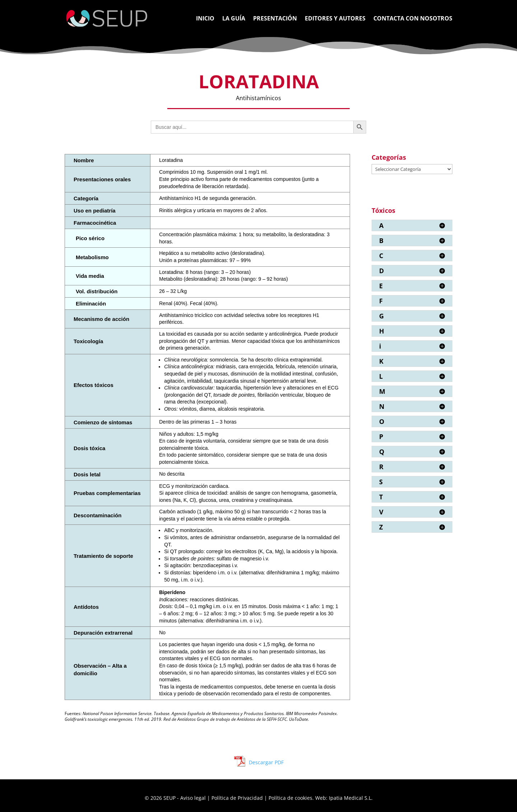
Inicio (205, 19)
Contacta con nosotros (413, 19)
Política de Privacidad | (240, 798)
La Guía (234, 19)
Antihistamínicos (258, 98)
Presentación (275, 19)
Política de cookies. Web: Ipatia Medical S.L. (321, 798)
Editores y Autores (335, 19)
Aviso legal (194, 798)
